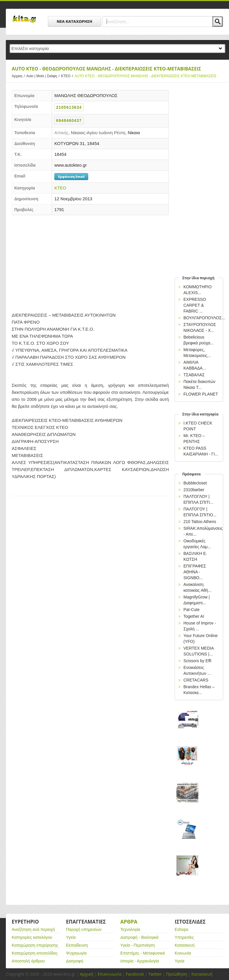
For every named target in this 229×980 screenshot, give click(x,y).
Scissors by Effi (197, 661)
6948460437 (69, 120)
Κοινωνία (183, 953)
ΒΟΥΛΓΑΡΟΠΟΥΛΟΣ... (204, 318)
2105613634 (69, 107)
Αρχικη (19, 76)
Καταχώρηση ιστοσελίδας (35, 953)
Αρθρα (129, 922)
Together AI (194, 616)
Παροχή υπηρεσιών (84, 929)
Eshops (182, 929)
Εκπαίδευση (77, 945)
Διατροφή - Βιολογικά (139, 937)
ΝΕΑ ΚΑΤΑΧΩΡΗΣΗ (74, 21)
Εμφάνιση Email (71, 176)
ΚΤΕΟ (68, 76)
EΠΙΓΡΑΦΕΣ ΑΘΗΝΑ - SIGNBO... (195, 572)
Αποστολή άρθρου (28, 961)
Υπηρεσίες (184, 937)
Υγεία (71, 937)
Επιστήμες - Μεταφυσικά (143, 953)
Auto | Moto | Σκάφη (44, 76)
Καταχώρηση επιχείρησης (35, 945)
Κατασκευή (185, 945)
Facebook (135, 974)
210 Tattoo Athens (200, 522)
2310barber (194, 490)
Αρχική (86, 974)
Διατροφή (75, 961)
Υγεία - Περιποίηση (138, 945)
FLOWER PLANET (201, 394)
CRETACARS (196, 680)
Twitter (155, 974)
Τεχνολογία (130, 929)
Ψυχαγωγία (76, 953)
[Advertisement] (90, 262)
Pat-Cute (191, 610)
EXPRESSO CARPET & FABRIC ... (195, 305)
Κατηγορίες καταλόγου (32, 937)
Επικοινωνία (109, 974)
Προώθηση (176, 974)
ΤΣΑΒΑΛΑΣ (194, 375)
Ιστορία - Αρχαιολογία (140, 961)
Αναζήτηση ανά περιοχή (33, 929)
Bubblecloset (195, 483)
